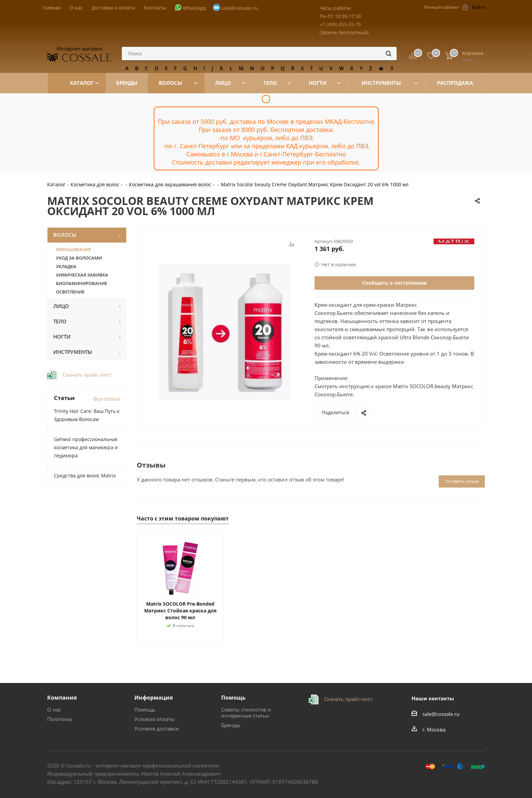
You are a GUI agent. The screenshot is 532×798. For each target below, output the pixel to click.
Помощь (145, 709)
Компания (62, 698)
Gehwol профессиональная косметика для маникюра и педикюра (86, 447)
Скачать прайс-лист (86, 375)
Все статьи (107, 399)
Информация (154, 698)
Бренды (231, 725)
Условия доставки (157, 728)
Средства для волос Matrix (85, 476)
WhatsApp (195, 8)
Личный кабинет (441, 7)
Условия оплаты (155, 719)
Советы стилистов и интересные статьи (246, 712)
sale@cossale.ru (240, 8)
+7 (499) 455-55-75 (340, 24)
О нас (54, 709)
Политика (59, 719)
